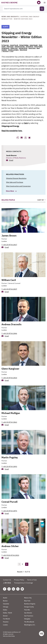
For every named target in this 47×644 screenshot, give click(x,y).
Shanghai (27, 619)
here (26, 123)
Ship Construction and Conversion (18, 186)
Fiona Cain (6, 45)
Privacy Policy (19, 580)
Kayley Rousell (34, 45)
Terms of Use (32, 580)
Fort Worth (6, 619)
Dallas (5, 610)
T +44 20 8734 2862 (9, 422)
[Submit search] (42, 9)
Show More (10, 191)
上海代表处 (7, 583)
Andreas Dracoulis (20, 47)
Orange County (29, 607)
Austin (5, 598)
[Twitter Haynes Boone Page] (18, 589)
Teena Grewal (23, 50)
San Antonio (28, 613)
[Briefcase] (39, 3)
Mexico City (28, 598)
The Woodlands (29, 622)
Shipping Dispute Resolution (16, 178)
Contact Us (7, 580)
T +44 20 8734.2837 (9, 289)
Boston (5, 601)
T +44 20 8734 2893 (9, 466)
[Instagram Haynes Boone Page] (9, 589)
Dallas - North (7, 613)
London (4, 241)
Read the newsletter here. (12, 131)
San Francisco (29, 616)
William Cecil (14, 48)
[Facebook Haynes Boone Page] (5, 589)
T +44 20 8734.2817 (9, 245)
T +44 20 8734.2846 (9, 333)
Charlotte (6, 604)
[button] (29, 138)
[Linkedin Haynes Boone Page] (13, 589)
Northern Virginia (30, 604)
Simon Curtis (32, 48)
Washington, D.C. (30, 625)
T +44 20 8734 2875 (9, 511)
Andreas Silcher (23, 48)
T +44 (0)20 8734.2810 (10, 555)
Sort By (41, 200)
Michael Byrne (5, 48)
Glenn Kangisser (10, 369)
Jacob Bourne (11, 155)
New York (27, 601)
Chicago (6, 607)
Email (11, 160)
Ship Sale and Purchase (15, 182)
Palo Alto (27, 610)
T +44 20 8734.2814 (9, 378)
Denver (5, 616)
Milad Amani (10, 47)
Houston (6, 622)
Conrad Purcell (14, 45)
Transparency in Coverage (23, 583)
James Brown (29, 47)
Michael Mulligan (24, 45)
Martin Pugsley (38, 47)
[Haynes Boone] (10, 3)
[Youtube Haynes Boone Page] (22, 589)
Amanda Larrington (13, 50)
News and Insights (10, 17)
